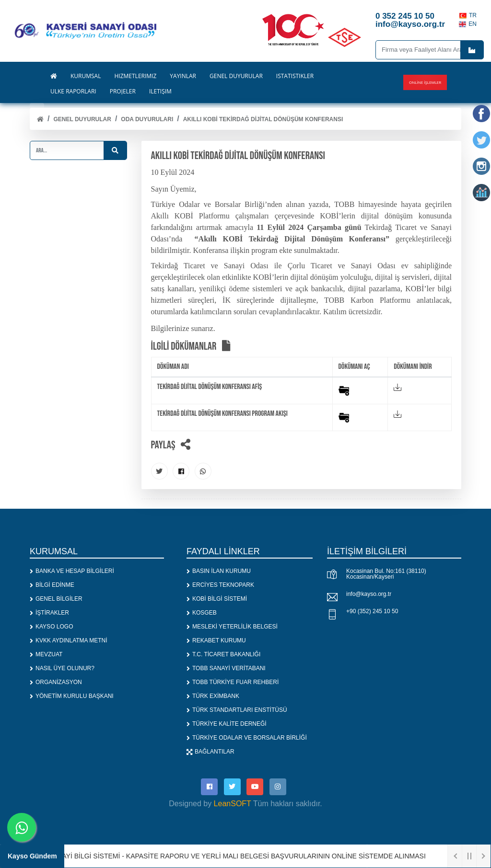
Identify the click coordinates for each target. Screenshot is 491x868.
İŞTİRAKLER (49, 613)
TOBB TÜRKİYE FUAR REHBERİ (233, 682)
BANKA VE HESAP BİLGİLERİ (72, 571)
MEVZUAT (46, 654)
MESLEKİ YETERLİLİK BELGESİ (232, 627)
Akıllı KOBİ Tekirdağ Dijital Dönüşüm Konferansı (263, 119)
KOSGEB (202, 613)
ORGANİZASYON (56, 682)
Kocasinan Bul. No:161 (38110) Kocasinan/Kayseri (386, 574)
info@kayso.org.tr (369, 594)
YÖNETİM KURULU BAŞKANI (72, 696)
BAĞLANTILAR (210, 752)
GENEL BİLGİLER (56, 599)
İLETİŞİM (160, 91)
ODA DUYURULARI (147, 119)
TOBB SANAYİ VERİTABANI (226, 668)
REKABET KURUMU (216, 640)
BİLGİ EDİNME (52, 585)
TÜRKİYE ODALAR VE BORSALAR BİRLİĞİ (247, 738)
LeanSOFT (233, 804)
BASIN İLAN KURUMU (219, 571)
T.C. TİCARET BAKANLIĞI (223, 654)
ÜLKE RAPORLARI (73, 91)
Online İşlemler (425, 82)
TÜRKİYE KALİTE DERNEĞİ (227, 724)
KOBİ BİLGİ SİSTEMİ (217, 599)
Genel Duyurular (82, 119)
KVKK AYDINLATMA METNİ (69, 640)
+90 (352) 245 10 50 (372, 611)
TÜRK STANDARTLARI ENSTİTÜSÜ (237, 710)
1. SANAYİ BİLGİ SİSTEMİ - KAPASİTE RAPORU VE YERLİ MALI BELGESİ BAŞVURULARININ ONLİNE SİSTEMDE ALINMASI (234, 856)
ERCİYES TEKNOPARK (220, 585)
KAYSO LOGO (51, 627)
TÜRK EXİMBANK (213, 696)
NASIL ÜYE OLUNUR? (62, 668)
